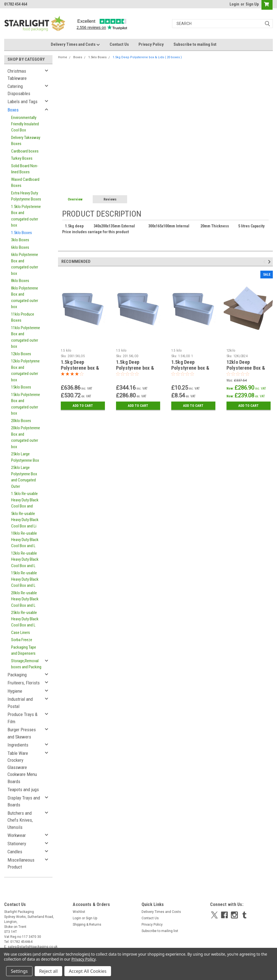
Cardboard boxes (25, 151)
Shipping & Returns (87, 925)
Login (234, 4)
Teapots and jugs (23, 789)
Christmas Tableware (17, 75)
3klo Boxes (20, 240)
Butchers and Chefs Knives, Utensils (20, 820)
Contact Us (119, 44)
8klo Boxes (20, 281)
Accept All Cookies (88, 971)
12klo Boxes (21, 354)
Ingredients (18, 745)
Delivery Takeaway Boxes (26, 141)
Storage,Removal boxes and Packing (26, 664)
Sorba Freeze (22, 640)
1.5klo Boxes (22, 233)
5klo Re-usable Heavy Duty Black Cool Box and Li (25, 520)
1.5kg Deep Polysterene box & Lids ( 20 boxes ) (147, 57)
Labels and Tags (22, 101)
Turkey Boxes (22, 158)
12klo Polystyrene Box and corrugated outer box (25, 370)
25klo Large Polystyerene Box (25, 457)
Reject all (48, 971)
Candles (15, 852)
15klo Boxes (21, 387)
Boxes (13, 110)
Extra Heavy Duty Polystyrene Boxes (26, 196)
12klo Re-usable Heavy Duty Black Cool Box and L (25, 559)
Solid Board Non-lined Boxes (25, 169)
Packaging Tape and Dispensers (24, 650)
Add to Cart (83, 406)
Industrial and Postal (20, 703)
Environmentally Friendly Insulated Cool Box (25, 124)
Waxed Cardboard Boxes (25, 183)
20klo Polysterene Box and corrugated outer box (26, 437)
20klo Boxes (21, 421)
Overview (75, 199)
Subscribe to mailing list (195, 44)
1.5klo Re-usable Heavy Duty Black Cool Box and (25, 500)
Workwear (17, 835)
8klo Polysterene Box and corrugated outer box (25, 298)
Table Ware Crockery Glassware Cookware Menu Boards (22, 767)
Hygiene (15, 691)
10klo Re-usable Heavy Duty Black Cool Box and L (25, 539)
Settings (19, 971)
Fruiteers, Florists (24, 683)
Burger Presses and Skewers (22, 733)
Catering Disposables (19, 90)
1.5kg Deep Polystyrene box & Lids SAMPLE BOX (190, 368)
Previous (265, 262)
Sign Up (252, 4)
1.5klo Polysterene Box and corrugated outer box (26, 216)
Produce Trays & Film (22, 718)
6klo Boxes (20, 247)
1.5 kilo (66, 351)
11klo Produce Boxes (23, 317)
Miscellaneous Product (21, 864)
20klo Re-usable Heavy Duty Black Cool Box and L (25, 599)
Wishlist (79, 912)
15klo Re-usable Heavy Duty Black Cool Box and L (25, 579)
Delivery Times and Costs (75, 45)
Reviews (110, 199)
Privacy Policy (151, 44)
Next (270, 262)
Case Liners (21, 633)
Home (63, 57)
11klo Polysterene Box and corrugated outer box (26, 337)
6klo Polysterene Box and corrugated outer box (25, 264)
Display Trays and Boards (24, 801)
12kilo (231, 351)
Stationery (17, 844)
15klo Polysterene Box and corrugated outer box (26, 404)
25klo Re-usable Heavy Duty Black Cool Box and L (25, 619)
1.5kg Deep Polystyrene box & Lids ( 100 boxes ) (135, 368)
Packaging (17, 675)
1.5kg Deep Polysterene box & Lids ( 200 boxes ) (80, 368)
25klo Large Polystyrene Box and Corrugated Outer (24, 477)
